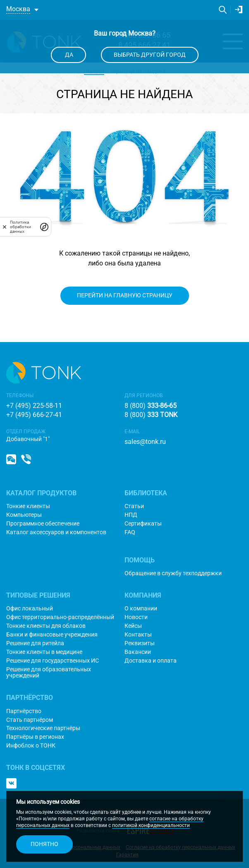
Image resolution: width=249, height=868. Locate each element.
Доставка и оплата (151, 661)
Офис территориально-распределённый (60, 617)
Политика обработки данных (20, 227)
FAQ (130, 532)
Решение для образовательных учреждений (49, 673)
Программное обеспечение (43, 524)
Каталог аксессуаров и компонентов (56, 532)
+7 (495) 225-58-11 (34, 406)
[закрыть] (5, 227)
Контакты (138, 635)
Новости (136, 617)
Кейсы (133, 626)
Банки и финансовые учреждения (52, 635)
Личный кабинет (239, 10)
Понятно (44, 844)
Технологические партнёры (43, 728)
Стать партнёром (30, 720)
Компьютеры (24, 515)
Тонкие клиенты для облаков (46, 626)
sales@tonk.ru (145, 442)
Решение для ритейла (35, 643)
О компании (141, 609)
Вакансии (138, 652)
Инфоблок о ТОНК (31, 746)
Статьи (134, 506)
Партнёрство (24, 711)
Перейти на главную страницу (125, 295)
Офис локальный (30, 609)
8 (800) (151, 406)
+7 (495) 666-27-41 (34, 415)
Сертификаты (143, 524)
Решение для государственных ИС (53, 661)
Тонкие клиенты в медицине (44, 652)
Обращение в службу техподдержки (173, 573)
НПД (131, 515)
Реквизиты (140, 643)
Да (68, 55)
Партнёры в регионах (35, 737)
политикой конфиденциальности (151, 825)
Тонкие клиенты (28, 506)
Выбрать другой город (150, 55)
